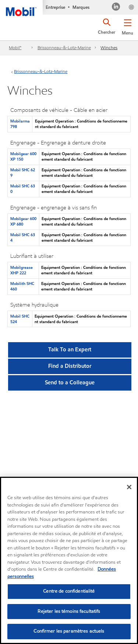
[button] (128, 26)
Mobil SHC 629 (23, 173)
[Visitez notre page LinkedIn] (116, 8)
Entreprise (55, 7)
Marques (81, 7)
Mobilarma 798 (20, 124)
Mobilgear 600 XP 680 (23, 221)
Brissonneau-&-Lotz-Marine (64, 47)
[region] (69, 560)
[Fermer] (129, 487)
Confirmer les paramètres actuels (69, 631)
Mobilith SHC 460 (22, 286)
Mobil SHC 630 (23, 189)
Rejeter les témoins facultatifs (69, 611)
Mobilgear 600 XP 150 (23, 156)
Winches (109, 47)
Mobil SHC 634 (23, 237)
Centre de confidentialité (69, 591)
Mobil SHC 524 (20, 319)
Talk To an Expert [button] (70, 350)
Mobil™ (15, 47)
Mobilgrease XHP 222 (22, 270)
